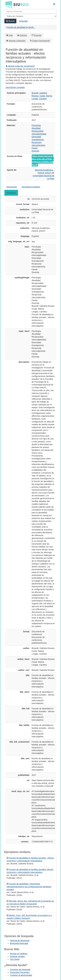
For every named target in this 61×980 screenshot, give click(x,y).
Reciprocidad (38, 131)
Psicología (36, 125)
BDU (8, 4)
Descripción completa (15, 87)
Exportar (38, 35)
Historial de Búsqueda (20, 940)
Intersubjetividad (39, 134)
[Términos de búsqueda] (30, 11)
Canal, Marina (46, 96)
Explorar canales (17, 956)
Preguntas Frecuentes (20, 972)
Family (35, 148)
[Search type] (30, 16)
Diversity (36, 151)
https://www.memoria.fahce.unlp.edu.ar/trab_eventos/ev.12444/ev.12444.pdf (43, 160)
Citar (11, 35)
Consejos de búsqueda (20, 969)
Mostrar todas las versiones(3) (20, 66)
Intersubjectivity (39, 145)
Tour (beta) (15, 959)
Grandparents (38, 140)
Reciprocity (37, 142)
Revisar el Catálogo (19, 954)
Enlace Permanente (41, 41)
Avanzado (23, 21)
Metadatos (11, 193)
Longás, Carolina (39, 99)
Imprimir (23, 35)
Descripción (12, 187)
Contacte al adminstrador (21, 975)
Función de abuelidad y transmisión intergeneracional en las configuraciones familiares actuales (29, 887)
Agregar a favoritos (17, 41)
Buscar (10, 21)
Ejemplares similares (31, 187)
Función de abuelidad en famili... (21, 27)
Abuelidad (36, 128)
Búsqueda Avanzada (19, 943)
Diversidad (36, 137)
